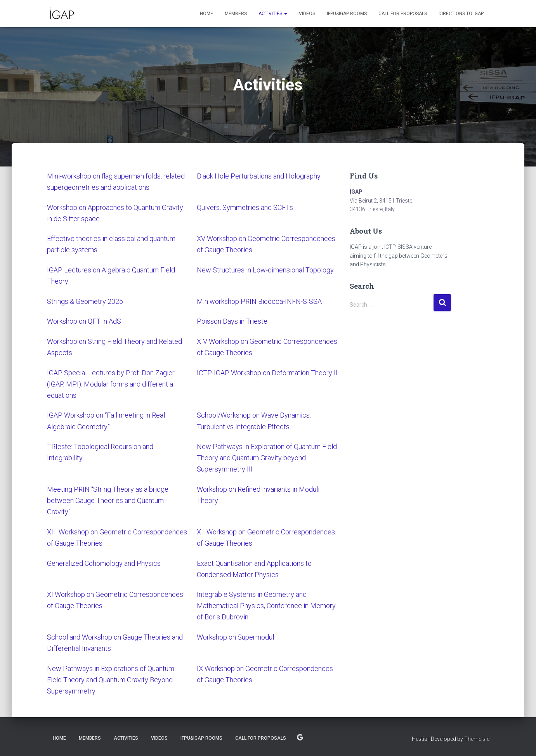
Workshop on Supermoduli (236, 637)
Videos (307, 14)
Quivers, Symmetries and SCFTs (245, 207)
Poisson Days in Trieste (232, 321)
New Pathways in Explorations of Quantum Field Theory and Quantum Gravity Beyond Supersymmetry (111, 680)
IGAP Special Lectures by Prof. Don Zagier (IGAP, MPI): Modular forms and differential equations (111, 384)
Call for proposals (403, 14)
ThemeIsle (477, 739)
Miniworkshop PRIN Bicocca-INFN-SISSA (259, 301)
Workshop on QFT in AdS (85, 321)
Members (236, 14)
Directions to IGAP (461, 14)
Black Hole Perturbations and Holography (259, 176)
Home (206, 14)
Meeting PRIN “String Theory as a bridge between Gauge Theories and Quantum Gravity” (108, 500)
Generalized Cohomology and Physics (104, 563)
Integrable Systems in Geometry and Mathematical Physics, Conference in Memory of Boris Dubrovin (266, 606)
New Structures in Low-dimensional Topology (265, 270)
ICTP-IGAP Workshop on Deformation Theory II (267, 373)
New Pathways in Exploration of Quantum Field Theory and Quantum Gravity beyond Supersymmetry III (267, 458)
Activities (273, 14)
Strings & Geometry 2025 (85, 301)
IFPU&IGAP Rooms (347, 14)
